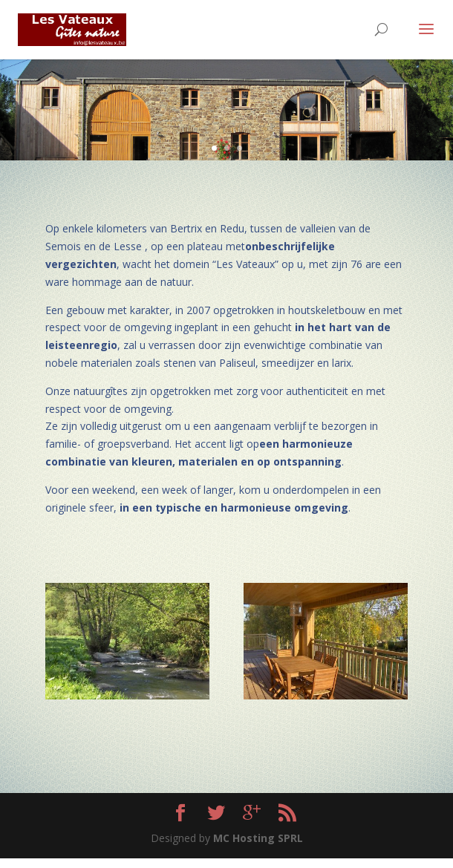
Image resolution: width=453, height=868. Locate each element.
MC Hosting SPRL (258, 838)
